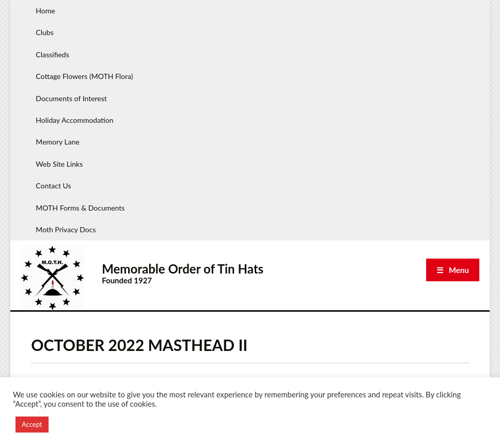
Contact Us (53, 186)
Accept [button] (32, 424)
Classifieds (52, 54)
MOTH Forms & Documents (80, 208)
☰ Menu (453, 270)
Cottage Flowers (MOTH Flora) (84, 76)
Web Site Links (59, 164)
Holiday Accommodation (74, 120)
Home (45, 11)
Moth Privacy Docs (66, 229)
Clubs (44, 32)
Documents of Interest (71, 98)
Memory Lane (58, 142)
